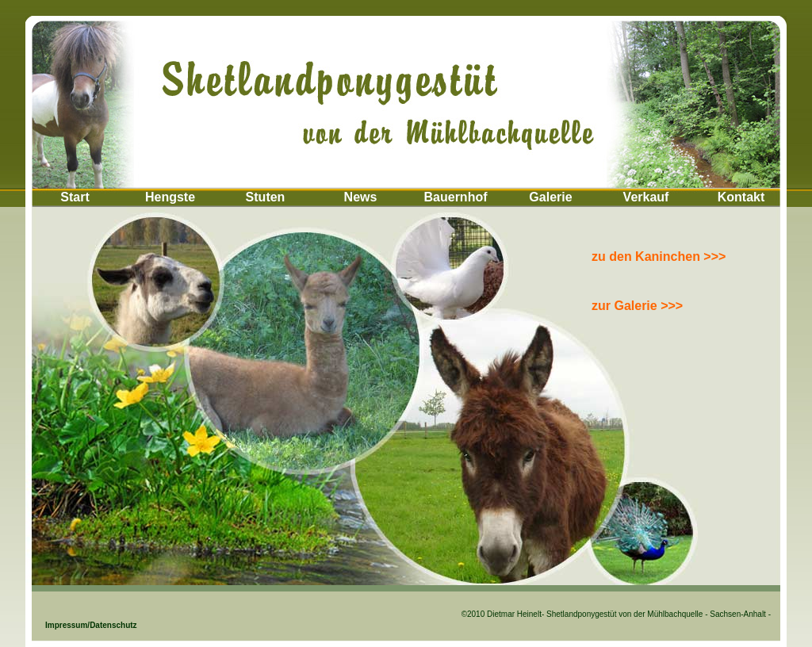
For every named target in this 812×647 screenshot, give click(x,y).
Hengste (170, 197)
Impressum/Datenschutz (77, 625)
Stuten (266, 197)
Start (75, 197)
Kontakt (741, 197)
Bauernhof (456, 197)
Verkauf (646, 197)
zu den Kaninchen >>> (659, 257)
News (361, 197)
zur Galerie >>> (637, 306)
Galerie (550, 197)
